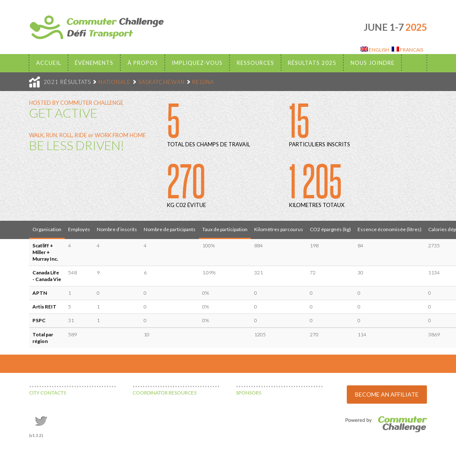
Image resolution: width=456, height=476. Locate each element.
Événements (94, 63)
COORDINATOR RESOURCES (164, 393)
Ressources (255, 63)
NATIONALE (115, 82)
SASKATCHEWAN (162, 82)
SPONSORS (249, 393)
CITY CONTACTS (48, 393)
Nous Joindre (373, 63)
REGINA (203, 82)
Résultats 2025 (312, 63)
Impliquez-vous (197, 63)
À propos (143, 63)
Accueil (49, 63)
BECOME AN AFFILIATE (387, 394)
